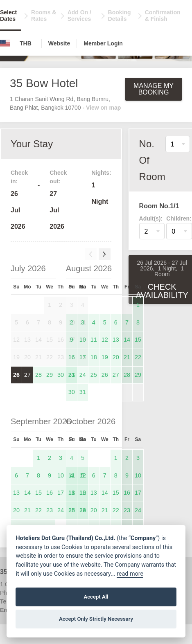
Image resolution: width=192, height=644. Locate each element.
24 (83, 375)
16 (72, 357)
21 (127, 357)
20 (116, 357)
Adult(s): (151, 218)
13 (116, 340)
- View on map (102, 108)
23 (72, 375)
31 (83, 392)
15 (138, 340)
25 (94, 375)
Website (59, 43)
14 (127, 340)
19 (105, 357)
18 (94, 357)
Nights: (101, 173)
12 (105, 340)
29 (50, 375)
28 (38, 375)
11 (94, 340)
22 (138, 357)
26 (16, 375)
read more (130, 574)
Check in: (19, 177)
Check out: (58, 177)
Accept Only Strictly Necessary (96, 619)
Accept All (96, 597)
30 (61, 375)
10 (83, 340)
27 (27, 375)
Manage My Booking (154, 89)
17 (83, 357)
